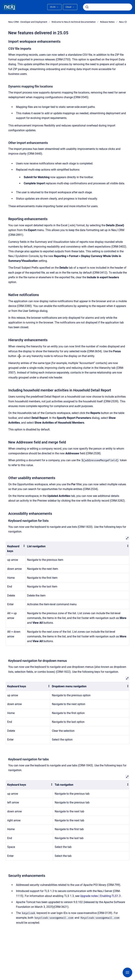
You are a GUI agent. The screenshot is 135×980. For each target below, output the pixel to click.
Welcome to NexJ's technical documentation (74, 22)
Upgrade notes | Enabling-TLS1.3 (100, 896)
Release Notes (107, 22)
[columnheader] (16, 549)
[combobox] (108, 7)
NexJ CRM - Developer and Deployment (28, 22)
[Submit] (87, 7)
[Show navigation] (127, 972)
